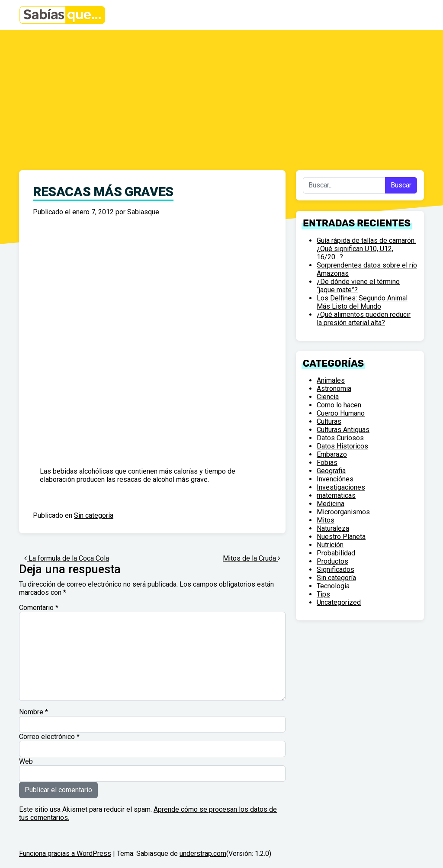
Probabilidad (336, 553)
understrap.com (203, 853)
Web (26, 761)
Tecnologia (333, 586)
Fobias (327, 463)
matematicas (336, 495)
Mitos (326, 520)
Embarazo (332, 454)
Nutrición (330, 545)
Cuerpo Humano (341, 413)
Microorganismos (343, 512)
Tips (323, 594)
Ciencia (328, 397)
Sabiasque (143, 212)
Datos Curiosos (340, 438)
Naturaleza (333, 528)
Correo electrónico (49, 737)
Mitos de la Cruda (252, 558)
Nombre (34, 712)
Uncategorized (339, 602)
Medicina (331, 504)
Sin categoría (94, 515)
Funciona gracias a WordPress (65, 853)
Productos (332, 561)
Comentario (39, 608)
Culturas (329, 421)
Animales (331, 380)
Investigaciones (341, 487)
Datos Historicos (342, 446)
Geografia (331, 471)
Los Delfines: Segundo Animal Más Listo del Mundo (362, 302)
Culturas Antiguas (343, 430)
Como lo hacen (339, 405)
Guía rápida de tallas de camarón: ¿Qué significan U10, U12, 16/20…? (366, 249)
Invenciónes (335, 479)
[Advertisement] (221, 95)
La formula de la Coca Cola (67, 558)
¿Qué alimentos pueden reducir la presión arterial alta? (364, 319)
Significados (335, 570)
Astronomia (334, 389)
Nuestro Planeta (341, 537)
